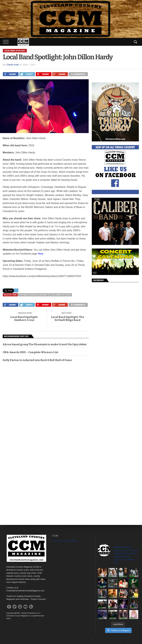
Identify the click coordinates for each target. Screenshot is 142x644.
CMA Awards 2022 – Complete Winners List (30, 352)
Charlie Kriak (12, 65)
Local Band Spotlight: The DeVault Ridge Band (68, 319)
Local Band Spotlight (60, 295)
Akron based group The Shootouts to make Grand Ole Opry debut (45, 344)
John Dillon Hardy (39, 295)
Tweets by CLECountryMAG (65, 541)
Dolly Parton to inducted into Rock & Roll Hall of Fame (37, 360)
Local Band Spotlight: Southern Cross (24, 319)
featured (23, 295)
